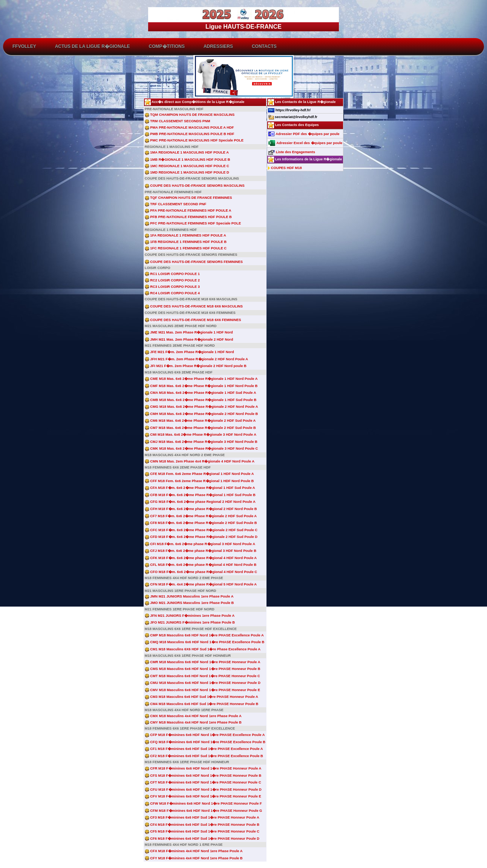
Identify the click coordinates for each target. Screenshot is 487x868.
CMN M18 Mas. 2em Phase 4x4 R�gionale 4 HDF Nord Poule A (200, 461)
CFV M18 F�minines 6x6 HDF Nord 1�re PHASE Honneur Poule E (203, 796)
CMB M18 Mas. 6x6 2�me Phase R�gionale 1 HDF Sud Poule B (201, 400)
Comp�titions (167, 46)
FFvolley (24, 46)
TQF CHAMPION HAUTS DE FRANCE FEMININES (188, 198)
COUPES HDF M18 (285, 168)
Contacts (264, 46)
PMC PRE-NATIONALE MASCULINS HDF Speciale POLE (194, 140)
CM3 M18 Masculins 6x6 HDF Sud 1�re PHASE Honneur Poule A (201, 697)
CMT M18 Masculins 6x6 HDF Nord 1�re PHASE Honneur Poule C (202, 676)
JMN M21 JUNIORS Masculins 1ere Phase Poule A (189, 596)
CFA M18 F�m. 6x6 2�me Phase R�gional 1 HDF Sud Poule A (200, 488)
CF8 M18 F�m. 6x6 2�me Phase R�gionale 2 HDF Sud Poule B (201, 523)
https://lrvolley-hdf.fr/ (289, 110)
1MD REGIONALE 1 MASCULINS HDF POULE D (187, 172)
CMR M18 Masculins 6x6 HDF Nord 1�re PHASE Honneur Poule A (203, 662)
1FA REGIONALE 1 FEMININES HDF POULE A (185, 235)
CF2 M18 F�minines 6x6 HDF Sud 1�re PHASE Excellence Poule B (204, 756)
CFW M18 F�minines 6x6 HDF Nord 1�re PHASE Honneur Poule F (203, 803)
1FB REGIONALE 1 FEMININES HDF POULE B (186, 242)
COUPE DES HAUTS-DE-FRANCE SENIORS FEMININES (194, 262)
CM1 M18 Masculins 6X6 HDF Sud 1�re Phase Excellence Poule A (203, 649)
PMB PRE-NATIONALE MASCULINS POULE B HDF (190, 134)
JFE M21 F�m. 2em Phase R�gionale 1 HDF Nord (189, 352)
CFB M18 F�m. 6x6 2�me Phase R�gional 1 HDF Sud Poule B (200, 495)
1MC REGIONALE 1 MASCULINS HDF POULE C (187, 166)
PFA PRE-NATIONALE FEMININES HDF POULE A (188, 210)
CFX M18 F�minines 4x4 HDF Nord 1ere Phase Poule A (194, 851)
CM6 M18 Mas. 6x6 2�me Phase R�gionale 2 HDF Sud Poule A (200, 421)
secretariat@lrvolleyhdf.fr (293, 117)
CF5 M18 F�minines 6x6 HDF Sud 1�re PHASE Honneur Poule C (202, 831)
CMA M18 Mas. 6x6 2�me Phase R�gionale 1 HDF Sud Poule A (201, 393)
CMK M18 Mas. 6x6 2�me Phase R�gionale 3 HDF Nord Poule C (201, 449)
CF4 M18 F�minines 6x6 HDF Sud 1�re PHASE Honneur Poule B (202, 825)
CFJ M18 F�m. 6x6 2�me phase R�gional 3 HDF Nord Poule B (201, 551)
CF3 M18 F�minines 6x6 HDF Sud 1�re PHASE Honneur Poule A (202, 817)
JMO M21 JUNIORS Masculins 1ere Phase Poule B (189, 603)
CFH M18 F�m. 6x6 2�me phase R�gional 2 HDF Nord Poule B (201, 509)
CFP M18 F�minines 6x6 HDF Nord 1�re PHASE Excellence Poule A (205, 735)
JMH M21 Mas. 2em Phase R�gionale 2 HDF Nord (189, 340)
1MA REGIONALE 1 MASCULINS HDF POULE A (187, 152)
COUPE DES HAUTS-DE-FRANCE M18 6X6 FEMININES (193, 320)
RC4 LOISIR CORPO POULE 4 (172, 293)
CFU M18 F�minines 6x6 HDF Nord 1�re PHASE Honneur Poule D (203, 790)
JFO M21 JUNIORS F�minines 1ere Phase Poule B (190, 622)
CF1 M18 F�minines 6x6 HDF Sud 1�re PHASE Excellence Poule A (204, 749)
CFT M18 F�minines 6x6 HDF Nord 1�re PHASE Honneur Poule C (203, 782)
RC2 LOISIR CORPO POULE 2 (172, 280)
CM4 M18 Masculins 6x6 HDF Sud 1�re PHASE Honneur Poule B (201, 704)
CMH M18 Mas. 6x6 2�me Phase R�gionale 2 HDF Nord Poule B (201, 414)
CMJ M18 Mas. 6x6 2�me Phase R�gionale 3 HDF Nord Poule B (201, 442)
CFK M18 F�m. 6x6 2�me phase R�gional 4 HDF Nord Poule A (201, 558)
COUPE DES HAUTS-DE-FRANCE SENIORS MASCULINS (195, 186)
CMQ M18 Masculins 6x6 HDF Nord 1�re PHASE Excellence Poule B (205, 642)
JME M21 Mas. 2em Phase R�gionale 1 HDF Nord (189, 332)
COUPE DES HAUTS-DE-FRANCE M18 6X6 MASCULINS (194, 306)
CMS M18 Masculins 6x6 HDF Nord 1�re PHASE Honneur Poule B (203, 669)
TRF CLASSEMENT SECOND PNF (175, 204)
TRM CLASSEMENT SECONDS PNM (178, 121)
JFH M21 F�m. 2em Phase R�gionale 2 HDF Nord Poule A (196, 359)
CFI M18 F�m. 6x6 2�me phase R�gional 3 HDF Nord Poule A (200, 544)
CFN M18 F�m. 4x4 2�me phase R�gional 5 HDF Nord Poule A (201, 584)
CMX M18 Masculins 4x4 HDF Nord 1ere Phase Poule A (193, 716)
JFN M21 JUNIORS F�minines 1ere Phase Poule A (190, 616)
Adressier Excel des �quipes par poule (305, 143)
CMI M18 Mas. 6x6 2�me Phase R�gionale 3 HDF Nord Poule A (201, 435)
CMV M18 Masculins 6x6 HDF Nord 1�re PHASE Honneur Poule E (202, 690)
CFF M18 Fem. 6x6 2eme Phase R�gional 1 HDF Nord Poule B (199, 481)
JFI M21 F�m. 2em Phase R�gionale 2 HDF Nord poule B (196, 366)
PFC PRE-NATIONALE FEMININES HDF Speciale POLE (193, 223)
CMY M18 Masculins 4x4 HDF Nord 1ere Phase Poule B (193, 722)
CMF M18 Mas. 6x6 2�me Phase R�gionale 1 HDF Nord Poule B (201, 386)
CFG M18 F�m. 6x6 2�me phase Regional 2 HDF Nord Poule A (200, 502)
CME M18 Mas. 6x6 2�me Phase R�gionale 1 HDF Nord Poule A (201, 379)
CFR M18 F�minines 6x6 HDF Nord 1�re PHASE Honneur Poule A (203, 768)
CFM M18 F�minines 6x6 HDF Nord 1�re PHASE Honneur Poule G (203, 811)
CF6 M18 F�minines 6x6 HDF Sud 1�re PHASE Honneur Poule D (202, 839)
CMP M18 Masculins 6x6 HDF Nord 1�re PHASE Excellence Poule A (204, 635)
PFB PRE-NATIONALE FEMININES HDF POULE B (188, 217)
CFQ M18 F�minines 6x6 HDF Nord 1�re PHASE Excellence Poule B (205, 742)
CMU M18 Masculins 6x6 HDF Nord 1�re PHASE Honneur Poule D (203, 683)
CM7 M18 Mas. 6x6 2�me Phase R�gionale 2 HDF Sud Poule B (200, 428)
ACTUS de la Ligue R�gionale (93, 46)
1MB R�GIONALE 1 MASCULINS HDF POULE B (188, 160)
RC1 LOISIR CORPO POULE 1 (172, 274)
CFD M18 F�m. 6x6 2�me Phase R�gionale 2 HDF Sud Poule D (201, 537)
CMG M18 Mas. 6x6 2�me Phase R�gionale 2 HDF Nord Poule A (201, 407)
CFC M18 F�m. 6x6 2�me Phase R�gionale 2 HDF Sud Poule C (201, 530)
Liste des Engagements (292, 152)
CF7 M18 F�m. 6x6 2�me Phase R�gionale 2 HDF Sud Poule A (201, 516)
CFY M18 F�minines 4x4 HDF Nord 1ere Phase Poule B (194, 858)
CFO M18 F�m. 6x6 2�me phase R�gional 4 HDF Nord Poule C (201, 572)
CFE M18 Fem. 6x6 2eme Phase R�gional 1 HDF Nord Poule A (199, 474)
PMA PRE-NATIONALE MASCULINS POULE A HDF (189, 128)
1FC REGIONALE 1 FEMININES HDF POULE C (186, 248)
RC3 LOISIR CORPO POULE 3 (172, 287)
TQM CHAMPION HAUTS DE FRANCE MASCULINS (190, 115)
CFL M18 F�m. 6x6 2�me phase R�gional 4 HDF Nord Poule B (201, 565)
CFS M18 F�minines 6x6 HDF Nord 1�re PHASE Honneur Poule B (203, 776)
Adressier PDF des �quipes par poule (304, 134)
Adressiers (218, 46)
